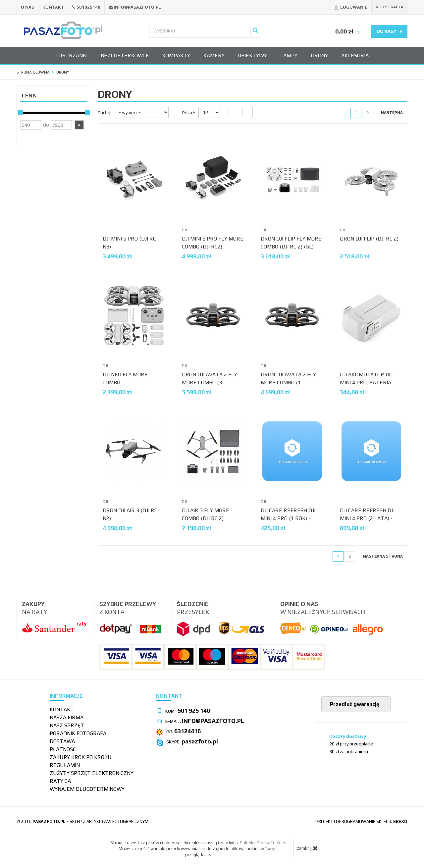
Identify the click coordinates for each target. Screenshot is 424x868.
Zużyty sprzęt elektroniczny (92, 773)
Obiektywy (252, 55)
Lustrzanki (71, 55)
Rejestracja (389, 7)
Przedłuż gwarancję (354, 704)
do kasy (389, 31)
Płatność (63, 749)
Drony (319, 55)
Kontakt (53, 7)
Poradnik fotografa (78, 733)
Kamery (214, 55)
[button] (79, 125)
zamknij (307, 848)
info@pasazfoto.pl (137, 7)
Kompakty (176, 55)
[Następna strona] (392, 113)
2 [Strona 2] (368, 113)
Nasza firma (67, 717)
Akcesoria (355, 55)
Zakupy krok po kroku (81, 757)
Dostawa (62, 741)
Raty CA (60, 781)
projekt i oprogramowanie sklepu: (362, 821)
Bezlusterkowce (125, 55)
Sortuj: (105, 113)
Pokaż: (189, 113)
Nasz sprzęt (67, 725)
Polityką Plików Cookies (263, 843)
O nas (27, 7)
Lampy (289, 55)
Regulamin (65, 765)
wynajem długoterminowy (87, 789)
